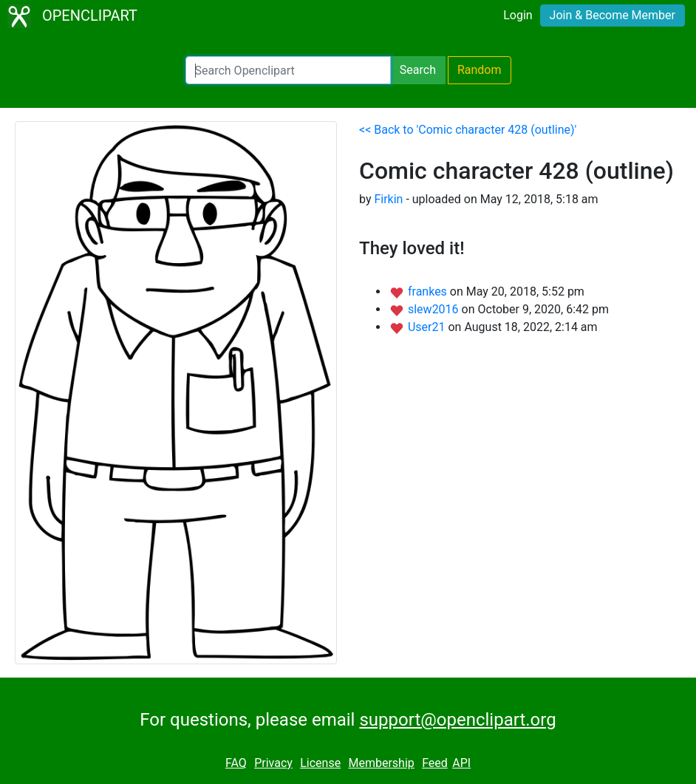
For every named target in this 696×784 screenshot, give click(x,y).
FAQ (236, 763)
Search (418, 70)
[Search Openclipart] (288, 70)
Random (480, 70)
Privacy (273, 763)
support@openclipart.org (457, 720)
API (461, 763)
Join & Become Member (613, 15)
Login (518, 15)
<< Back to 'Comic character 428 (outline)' (468, 130)
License (320, 763)
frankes (429, 292)
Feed (435, 763)
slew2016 (435, 309)
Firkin (388, 199)
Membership (381, 763)
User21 (428, 327)
